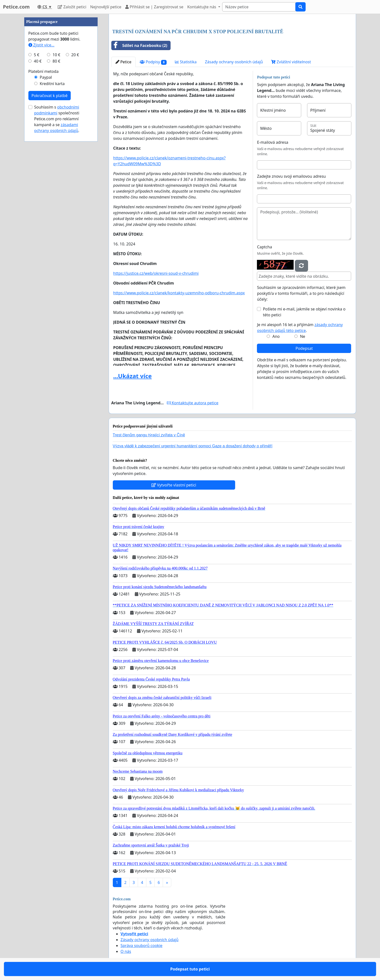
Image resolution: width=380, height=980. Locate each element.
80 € (57, 61)
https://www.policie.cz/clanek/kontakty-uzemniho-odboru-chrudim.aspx (179, 293)
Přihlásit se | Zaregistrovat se (154, 7)
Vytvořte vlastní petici (174, 485)
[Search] (259, 7)
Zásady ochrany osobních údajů (234, 62)
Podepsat (304, 348)
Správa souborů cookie (142, 946)
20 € (75, 55)
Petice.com (16, 7)
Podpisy (153, 62)
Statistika (186, 62)
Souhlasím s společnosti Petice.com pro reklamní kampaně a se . (57, 119)
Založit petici (72, 7)
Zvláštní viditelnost (291, 62)
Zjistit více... (41, 45)
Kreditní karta (52, 84)
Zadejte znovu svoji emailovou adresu (291, 176)
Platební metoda (44, 71)
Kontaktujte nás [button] (202, 7)
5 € (36, 55)
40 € (38, 61)
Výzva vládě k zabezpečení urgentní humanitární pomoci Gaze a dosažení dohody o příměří (193, 446)
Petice (123, 62)
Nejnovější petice (106, 7)
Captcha (264, 247)
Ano (276, 336)
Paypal (46, 77)
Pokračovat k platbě (50, 96)
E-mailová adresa (273, 142)
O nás (126, 951)
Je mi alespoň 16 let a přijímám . (300, 328)
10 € (57, 55)
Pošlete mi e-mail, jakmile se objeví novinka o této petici (304, 312)
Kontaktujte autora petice (193, 403)
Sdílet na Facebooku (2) (139, 45)
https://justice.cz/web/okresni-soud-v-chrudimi (156, 273)
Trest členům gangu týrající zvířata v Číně (149, 435)
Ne (303, 336)
